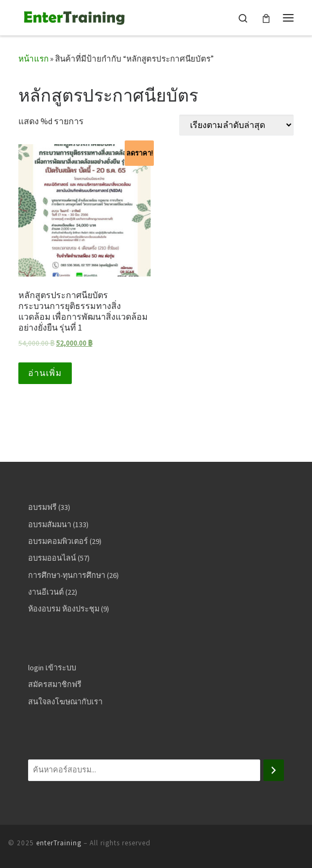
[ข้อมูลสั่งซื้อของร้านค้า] (236, 125)
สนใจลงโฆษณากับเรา (65, 702)
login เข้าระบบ (52, 668)
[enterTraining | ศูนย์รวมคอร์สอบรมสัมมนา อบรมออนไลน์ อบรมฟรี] (73, 16)
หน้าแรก (33, 59)
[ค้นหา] (274, 770)
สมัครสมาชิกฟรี (55, 684)
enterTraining (59, 843)
